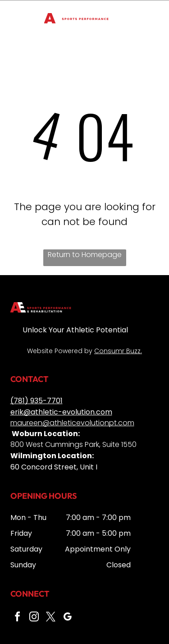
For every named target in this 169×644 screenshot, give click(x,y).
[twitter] (51, 618)
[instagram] (34, 618)
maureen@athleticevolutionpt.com (72, 423)
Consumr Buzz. (118, 351)
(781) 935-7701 (37, 401)
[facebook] (18, 618)
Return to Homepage (85, 255)
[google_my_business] (68, 618)
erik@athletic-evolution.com (61, 412)
